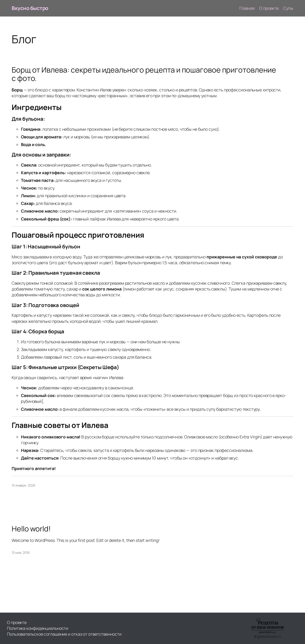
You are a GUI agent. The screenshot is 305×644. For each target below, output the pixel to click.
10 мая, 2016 (21, 552)
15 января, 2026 (24, 485)
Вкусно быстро (30, 8)
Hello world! (31, 529)
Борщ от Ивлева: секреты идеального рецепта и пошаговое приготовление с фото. (144, 74)
